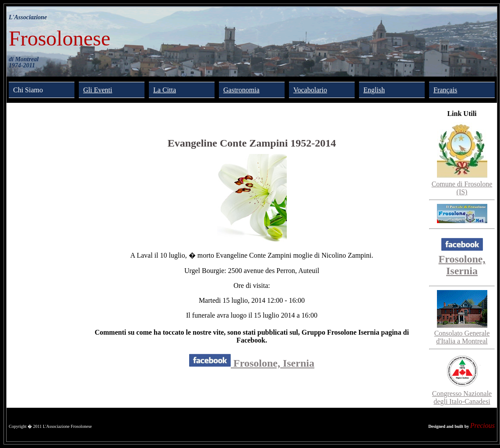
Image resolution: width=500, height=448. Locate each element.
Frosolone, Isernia (252, 363)
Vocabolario (310, 90)
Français (445, 90)
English (374, 90)
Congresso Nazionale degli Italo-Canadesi (462, 394)
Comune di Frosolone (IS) (462, 184)
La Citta (165, 90)
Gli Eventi (98, 90)
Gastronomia (241, 90)
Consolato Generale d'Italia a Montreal (462, 333)
